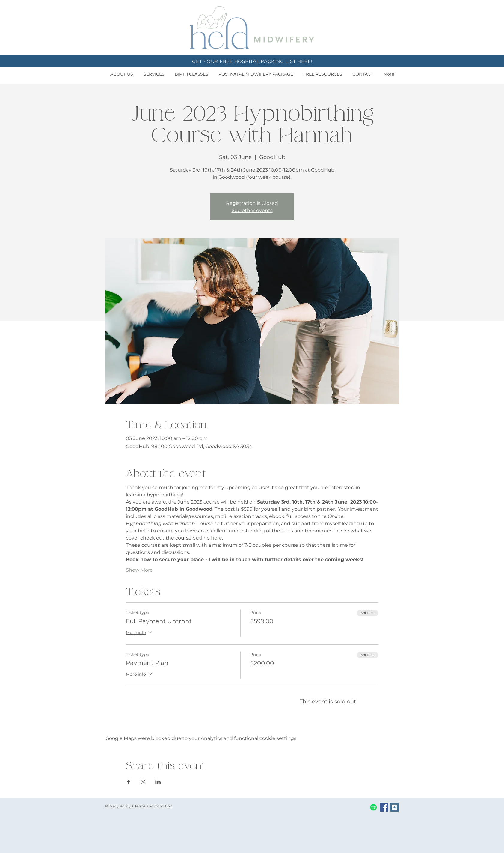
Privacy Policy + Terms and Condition (139, 806)
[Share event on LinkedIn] (158, 782)
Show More (139, 570)
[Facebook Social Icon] (384, 807)
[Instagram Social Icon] (394, 807)
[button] (122, 74)
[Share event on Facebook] (129, 782)
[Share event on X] (143, 782)
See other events (252, 210)
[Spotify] (374, 807)
